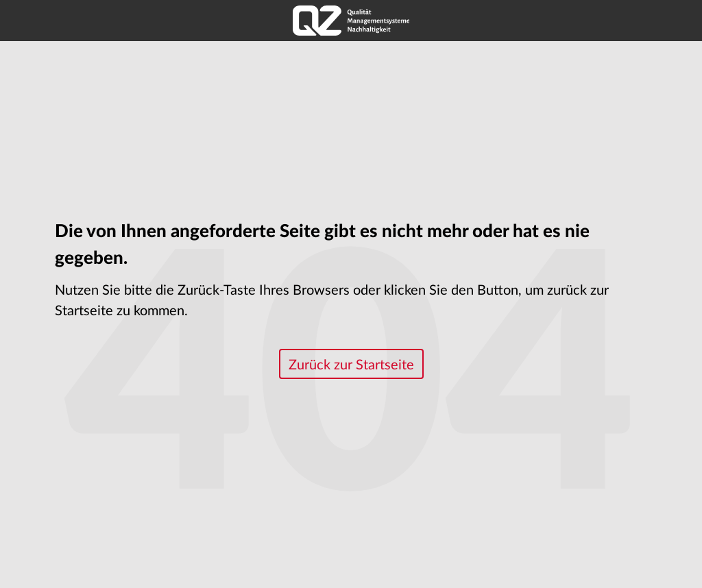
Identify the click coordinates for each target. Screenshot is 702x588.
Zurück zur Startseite (351, 365)
